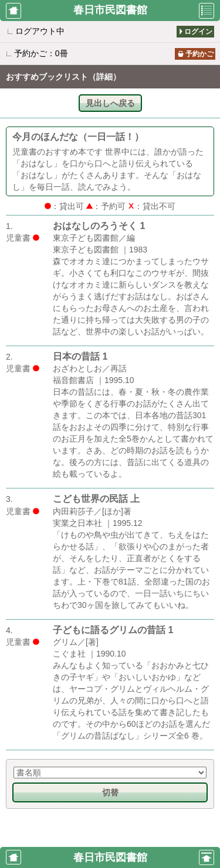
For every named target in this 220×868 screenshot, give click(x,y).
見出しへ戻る (110, 103)
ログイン (198, 32)
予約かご (199, 54)
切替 (110, 792)
